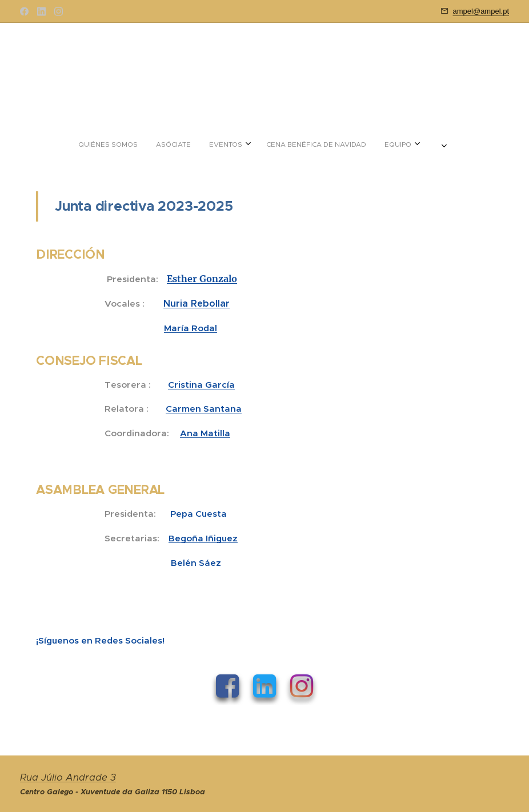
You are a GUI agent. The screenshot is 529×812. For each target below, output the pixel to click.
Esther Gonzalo (202, 279)
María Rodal (191, 328)
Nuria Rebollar (197, 304)
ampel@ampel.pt (481, 11)
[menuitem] (218, 144)
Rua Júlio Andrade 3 (68, 777)
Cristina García (201, 385)
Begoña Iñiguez (203, 538)
